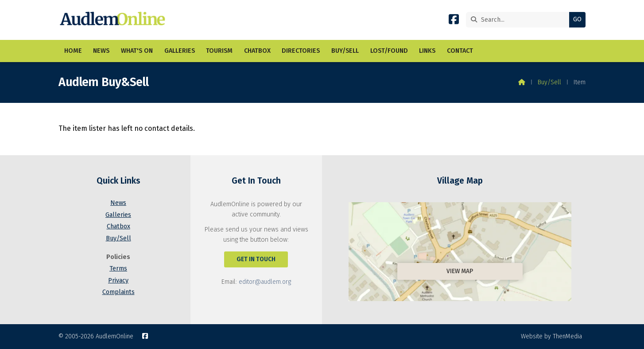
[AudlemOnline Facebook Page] (454, 21)
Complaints (118, 292)
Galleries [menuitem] (180, 51)
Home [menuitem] (73, 51)
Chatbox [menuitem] (257, 51)
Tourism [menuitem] (219, 51)
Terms (118, 269)
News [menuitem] (101, 51)
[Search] (520, 20)
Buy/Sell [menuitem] (345, 51)
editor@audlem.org (265, 282)
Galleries (118, 215)
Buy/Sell (549, 82)
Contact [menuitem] (460, 51)
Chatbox (118, 226)
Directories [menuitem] (301, 51)
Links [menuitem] (427, 51)
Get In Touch (256, 259)
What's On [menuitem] (137, 51)
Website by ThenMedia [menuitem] (551, 336)
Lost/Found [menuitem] (389, 51)
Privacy (118, 280)
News (118, 203)
